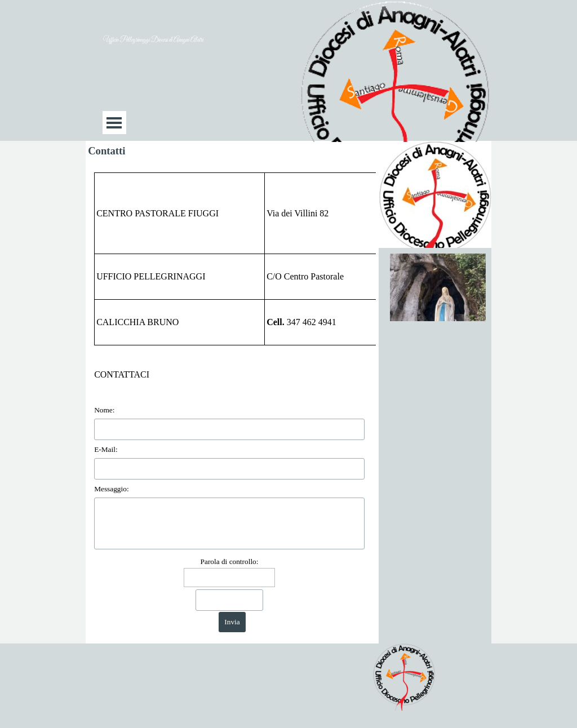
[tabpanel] (232, 259)
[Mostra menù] (114, 123)
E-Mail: (106, 449)
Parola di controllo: (230, 561)
